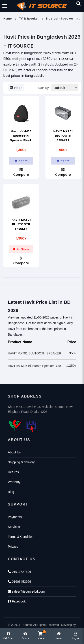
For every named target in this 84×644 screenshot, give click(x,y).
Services (14, 527)
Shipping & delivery (21, 462)
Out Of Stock (21, 249)
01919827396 (19, 572)
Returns (13, 472)
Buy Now (21, 161)
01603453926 (19, 582)
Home (8, 19)
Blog (11, 492)
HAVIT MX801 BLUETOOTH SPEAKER (21, 224)
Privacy (13, 547)
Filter (16, 88)
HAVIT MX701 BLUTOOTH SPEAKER (63, 136)
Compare (21, 172)
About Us (14, 452)
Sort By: (44, 88)
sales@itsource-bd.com (26, 591)
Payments (15, 517)
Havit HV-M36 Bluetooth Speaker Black (21, 136)
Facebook (17, 601)
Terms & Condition (21, 537)
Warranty (14, 482)
